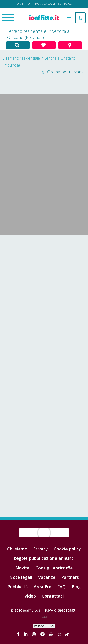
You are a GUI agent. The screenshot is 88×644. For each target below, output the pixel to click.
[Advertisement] (44, 284)
